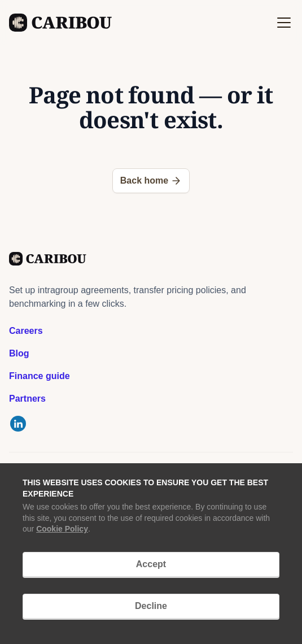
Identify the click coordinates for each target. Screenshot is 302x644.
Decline (151, 606)
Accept (151, 564)
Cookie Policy (62, 529)
